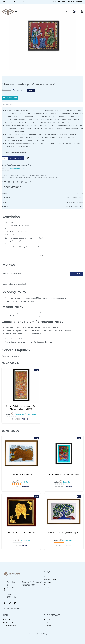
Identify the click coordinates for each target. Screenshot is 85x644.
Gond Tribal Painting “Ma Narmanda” (64, 474)
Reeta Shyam (68, 482)
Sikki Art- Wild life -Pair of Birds (21, 533)
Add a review (77, 274)
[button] (42, 256)
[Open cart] (74, 11)
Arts (6, 178)
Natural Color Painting (26, 77)
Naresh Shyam (25, 482)
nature (40, 178)
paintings (45, 178)
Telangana (43, 175)
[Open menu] (16, 11)
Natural (35, 178)
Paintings (11, 77)
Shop (3, 77)
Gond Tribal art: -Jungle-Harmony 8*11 (64, 533)
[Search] (67, 11)
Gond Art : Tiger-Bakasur (21, 474)
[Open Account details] (82, 11)
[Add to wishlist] (28, 158)
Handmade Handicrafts (26, 178)
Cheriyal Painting (14, 175)
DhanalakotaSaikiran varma (17, 168)
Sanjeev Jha (25, 540)
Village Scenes (53, 178)
